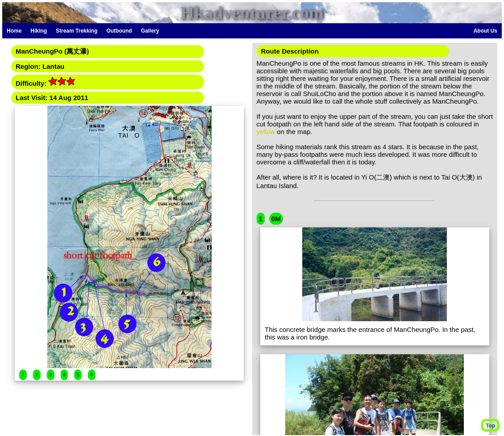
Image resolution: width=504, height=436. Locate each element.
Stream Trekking (77, 31)
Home (14, 31)
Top (490, 426)
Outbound (119, 31)
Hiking (39, 31)
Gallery (150, 31)
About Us (485, 31)
